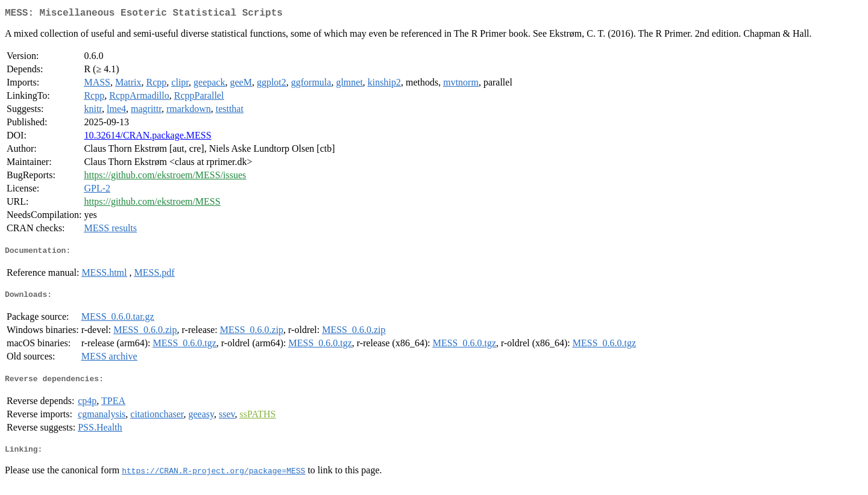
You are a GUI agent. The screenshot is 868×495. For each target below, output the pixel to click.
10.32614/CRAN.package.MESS (147, 138)
